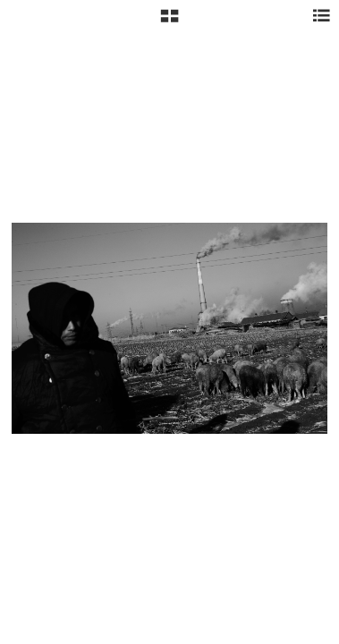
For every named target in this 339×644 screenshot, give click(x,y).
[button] (169, 22)
